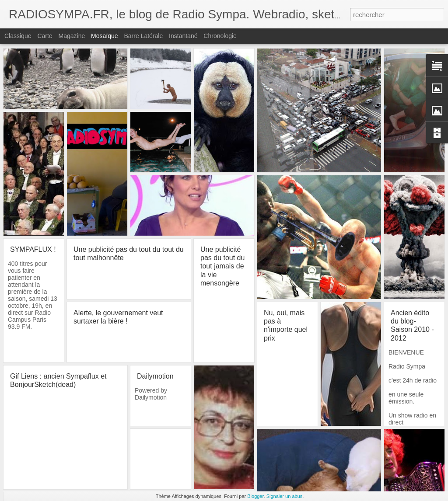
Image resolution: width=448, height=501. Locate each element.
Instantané (183, 36)
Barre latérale (143, 36)
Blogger (255, 496)
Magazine (72, 36)
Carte (45, 36)
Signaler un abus (285, 496)
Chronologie (220, 36)
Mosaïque (104, 36)
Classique (18, 36)
